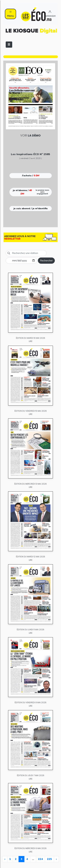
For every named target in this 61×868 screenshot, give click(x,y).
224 (41, 859)
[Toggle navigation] (9, 45)
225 (49, 859)
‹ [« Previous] (5, 859)
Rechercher (46, 261)
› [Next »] (56, 859)
